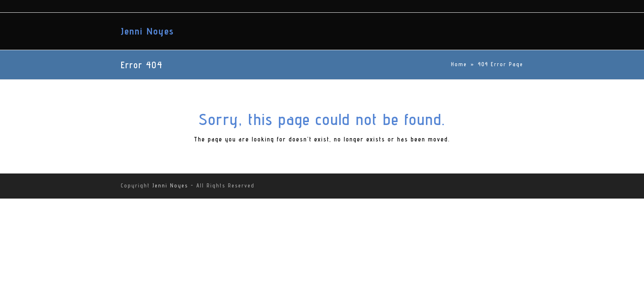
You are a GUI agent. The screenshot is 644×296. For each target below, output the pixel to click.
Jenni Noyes (147, 31)
